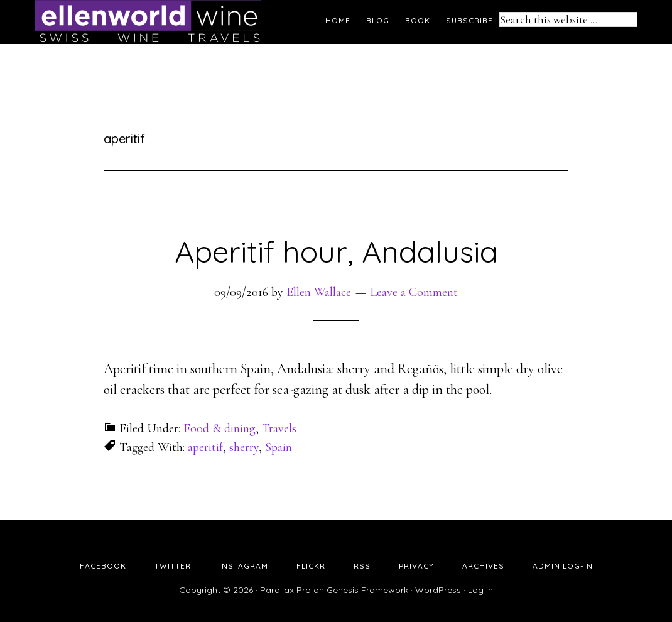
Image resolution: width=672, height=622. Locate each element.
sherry (244, 447)
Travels (279, 428)
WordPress (438, 590)
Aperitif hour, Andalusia (336, 251)
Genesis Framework (367, 590)
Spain (279, 447)
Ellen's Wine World (148, 22)
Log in (480, 590)
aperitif (205, 447)
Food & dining (219, 428)
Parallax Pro (285, 590)
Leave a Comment (414, 292)
